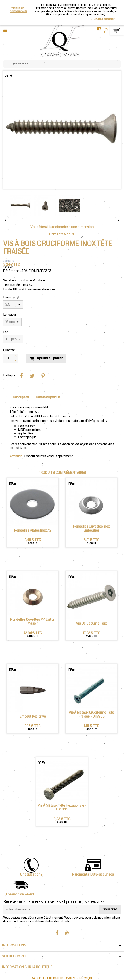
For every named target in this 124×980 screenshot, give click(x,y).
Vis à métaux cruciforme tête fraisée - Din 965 (91, 715)
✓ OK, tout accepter (102, 19)
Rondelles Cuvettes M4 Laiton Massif (33, 622)
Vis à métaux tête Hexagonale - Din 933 (62, 808)
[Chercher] (62, 64)
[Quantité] (8, 358)
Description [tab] (21, 397)
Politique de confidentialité (19, 10)
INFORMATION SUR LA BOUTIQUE (27, 967)
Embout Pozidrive (33, 717)
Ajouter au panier (46, 358)
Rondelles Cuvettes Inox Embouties (91, 529)
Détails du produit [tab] (48, 397)
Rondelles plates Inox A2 (33, 531)
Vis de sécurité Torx (91, 623)
